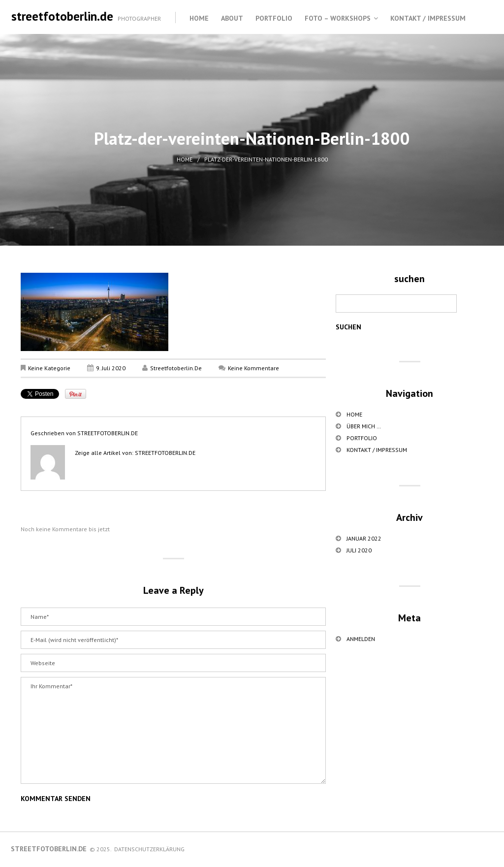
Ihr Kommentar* (173, 730)
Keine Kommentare (253, 368)
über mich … (364, 426)
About (232, 18)
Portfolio (274, 18)
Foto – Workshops (338, 18)
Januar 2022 (364, 538)
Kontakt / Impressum (428, 18)
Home (199, 18)
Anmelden (361, 639)
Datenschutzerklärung (149, 849)
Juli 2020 (359, 550)
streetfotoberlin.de (62, 16)
